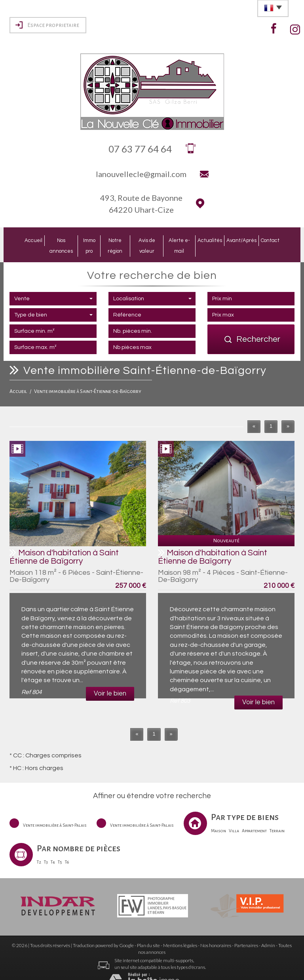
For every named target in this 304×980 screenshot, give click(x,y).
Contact (283, 240)
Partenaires (246, 933)
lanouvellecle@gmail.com (141, 174)
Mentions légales (180, 933)
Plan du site (148, 933)
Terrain (277, 818)
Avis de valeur (150, 240)
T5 (60, 850)
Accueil (21, 240)
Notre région (114, 240)
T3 (46, 850)
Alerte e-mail (187, 240)
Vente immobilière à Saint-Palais (55, 813)
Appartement (254, 818)
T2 (39, 850)
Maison (218, 818)
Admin (268, 933)
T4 (53, 850)
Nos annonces (52, 240)
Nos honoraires (216, 933)
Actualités (220, 240)
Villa (234, 818)
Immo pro (84, 240)
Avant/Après (253, 240)
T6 (67, 850)
